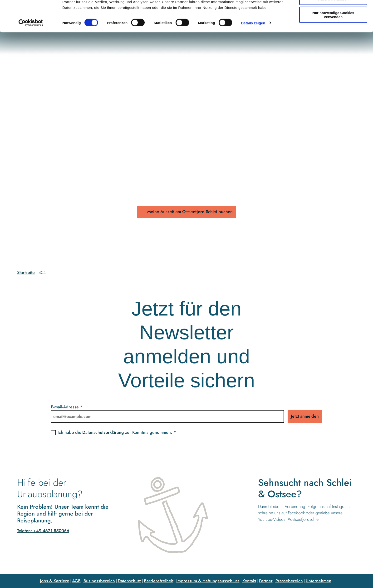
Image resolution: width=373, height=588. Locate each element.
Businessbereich (99, 581)
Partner (266, 581)
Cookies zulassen (333, 12)
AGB (76, 581)
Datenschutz (129, 581)
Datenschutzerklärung (103, 432)
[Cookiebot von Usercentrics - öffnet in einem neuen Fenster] (31, 50)
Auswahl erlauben (333, 26)
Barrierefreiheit (159, 581)
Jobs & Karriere (55, 581)
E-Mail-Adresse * (67, 407)
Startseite (26, 272)
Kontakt (249, 581)
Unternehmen (319, 581)
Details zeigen (253, 50)
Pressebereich (289, 581)
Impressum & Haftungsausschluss (208, 581)
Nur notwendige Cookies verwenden (333, 42)
